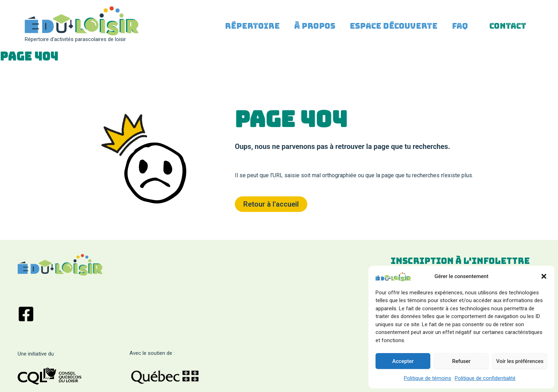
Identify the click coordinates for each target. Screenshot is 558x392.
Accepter (403, 361)
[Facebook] (26, 314)
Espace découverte (391, 30)
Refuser (461, 361)
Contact (507, 30)
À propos (311, 30)
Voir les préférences (520, 361)
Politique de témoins (428, 378)
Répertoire (247, 30)
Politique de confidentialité (485, 378)
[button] (544, 276)
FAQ (458, 30)
